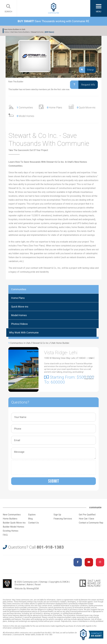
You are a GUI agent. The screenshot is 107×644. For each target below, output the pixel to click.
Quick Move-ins (86, 107)
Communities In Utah (20, 343)
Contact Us (33, 523)
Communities (25, 107)
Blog (30, 519)
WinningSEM (33, 589)
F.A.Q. (5, 535)
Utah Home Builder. (60, 343)
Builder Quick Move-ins (14, 523)
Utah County (94, 359)
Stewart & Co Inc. (41, 343)
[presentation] (34, 468)
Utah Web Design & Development (7, 584)
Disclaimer (20, 584)
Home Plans (54, 107)
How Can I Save (86, 519)
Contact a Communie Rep (91, 523)
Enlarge (86, 70)
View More (89, 379)
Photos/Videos (19, 324)
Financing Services (63, 519)
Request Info (81, 85)
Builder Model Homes (13, 527)
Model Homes (25, 116)
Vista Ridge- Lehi (63, 353)
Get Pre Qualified (87, 515)
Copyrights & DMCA (59, 582)
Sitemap (43, 582)
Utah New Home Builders (20, 32)
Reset (38, 584)
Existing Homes (11, 531)
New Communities (12, 515)
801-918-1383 (50, 547)
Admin (30, 584)
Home (6, 32)
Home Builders (10, 519)
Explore (32, 515)
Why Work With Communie (24, 333)
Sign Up (57, 515)
